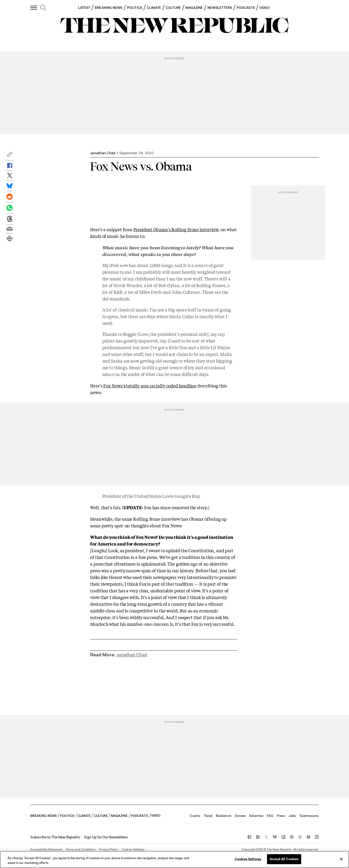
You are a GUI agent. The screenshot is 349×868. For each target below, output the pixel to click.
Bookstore (224, 816)
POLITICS (135, 8)
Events (195, 816)
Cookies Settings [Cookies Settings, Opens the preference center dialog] (248, 859)
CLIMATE (154, 8)
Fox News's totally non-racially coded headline (150, 386)
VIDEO (264, 8)
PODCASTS (246, 8)
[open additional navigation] (34, 8)
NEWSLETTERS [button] (220, 8)
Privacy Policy (108, 849)
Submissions (309, 816)
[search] (43, 8)
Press (281, 816)
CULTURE (173, 8)
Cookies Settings (133, 849)
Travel (208, 816)
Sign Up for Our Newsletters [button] (106, 837)
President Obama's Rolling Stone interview (176, 229)
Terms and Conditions (81, 849)
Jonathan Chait (103, 153)
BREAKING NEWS (109, 8)
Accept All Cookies (284, 859)
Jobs (292, 816)
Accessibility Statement (46, 849)
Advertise (256, 816)
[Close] (341, 859)
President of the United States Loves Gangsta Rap (151, 496)
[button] (10, 156)
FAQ (270, 816)
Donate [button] (240, 816)
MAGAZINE (194, 8)
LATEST (84, 8)
